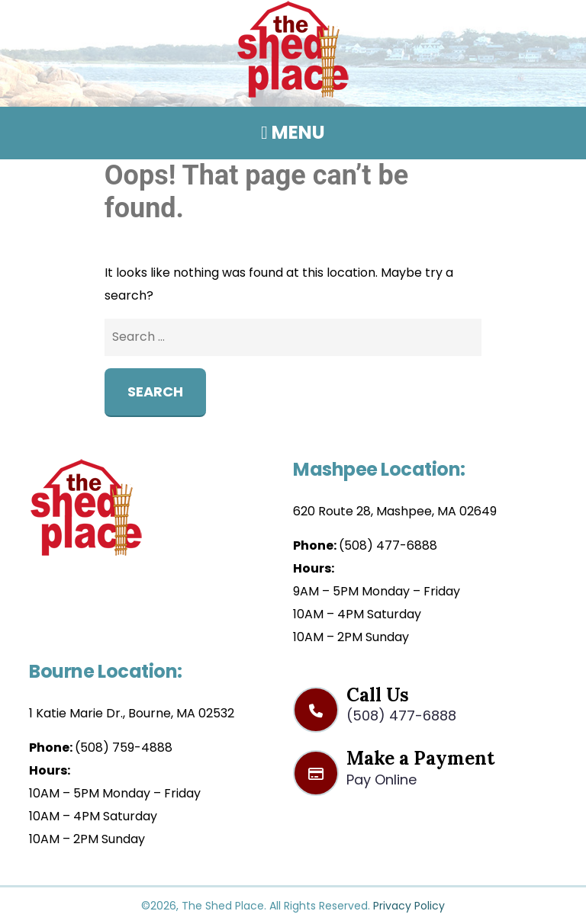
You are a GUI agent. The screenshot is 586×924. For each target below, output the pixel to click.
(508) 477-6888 (388, 545)
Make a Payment (425, 767)
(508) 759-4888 (124, 748)
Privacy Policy (409, 906)
